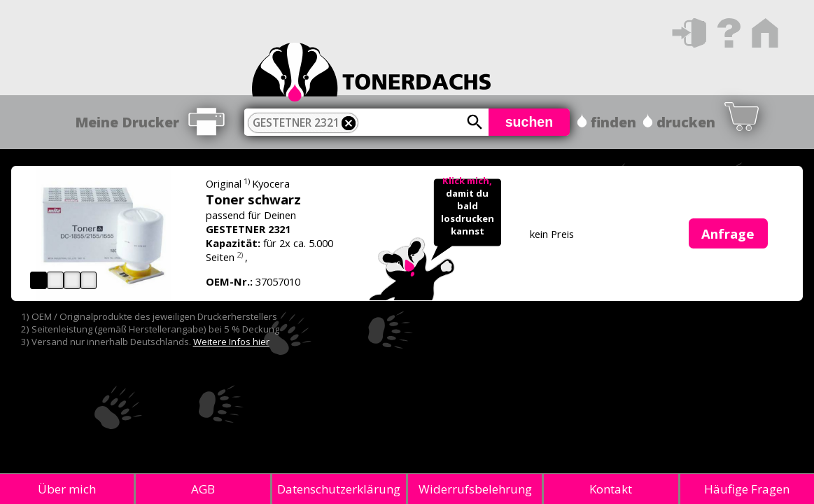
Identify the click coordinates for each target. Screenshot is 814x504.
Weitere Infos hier (231, 342)
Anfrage (728, 233)
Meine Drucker (127, 122)
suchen (529, 122)
